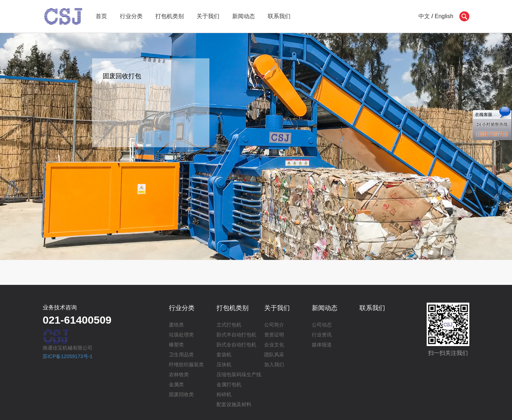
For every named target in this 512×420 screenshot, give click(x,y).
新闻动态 (244, 16)
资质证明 (274, 335)
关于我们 (208, 16)
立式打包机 (229, 325)
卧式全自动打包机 (236, 345)
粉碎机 (224, 394)
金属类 (176, 384)
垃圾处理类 (181, 335)
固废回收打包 (122, 76)
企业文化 (274, 345)
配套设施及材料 (234, 404)
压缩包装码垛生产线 (239, 374)
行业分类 (131, 16)
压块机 (224, 365)
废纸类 (176, 325)
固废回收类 (181, 394)
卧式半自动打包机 (236, 335)
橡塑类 (176, 345)
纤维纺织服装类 (186, 365)
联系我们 (279, 16)
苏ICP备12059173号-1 (68, 356)
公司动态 (322, 325)
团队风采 (274, 355)
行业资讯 (322, 335)
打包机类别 (170, 16)
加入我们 (274, 365)
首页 (101, 16)
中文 (424, 16)
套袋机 (224, 355)
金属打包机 (229, 384)
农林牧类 (179, 374)
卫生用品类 (181, 355)
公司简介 (274, 325)
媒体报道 (322, 345)
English (444, 16)
